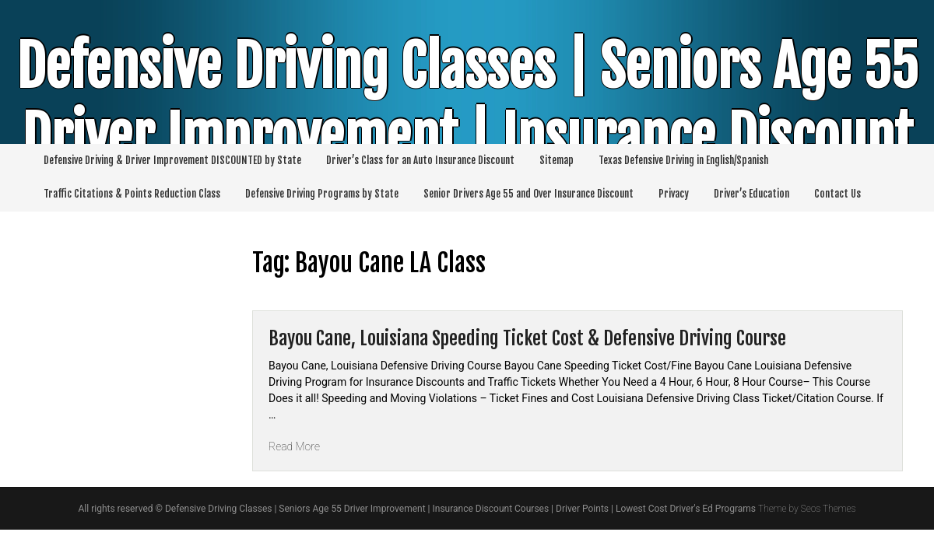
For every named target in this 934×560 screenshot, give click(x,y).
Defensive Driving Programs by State (322, 194)
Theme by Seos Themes (807, 509)
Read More (294, 446)
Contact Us (837, 194)
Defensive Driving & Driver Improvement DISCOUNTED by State (172, 160)
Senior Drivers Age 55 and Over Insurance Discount (528, 194)
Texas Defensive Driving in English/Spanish (683, 160)
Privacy (674, 194)
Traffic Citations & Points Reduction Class (132, 194)
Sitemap (557, 160)
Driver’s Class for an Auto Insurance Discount (420, 160)
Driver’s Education (751, 194)
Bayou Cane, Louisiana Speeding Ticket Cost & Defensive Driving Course (527, 338)
